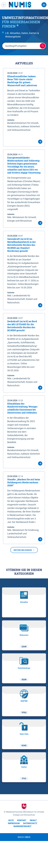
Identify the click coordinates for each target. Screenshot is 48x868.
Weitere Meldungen (24, 550)
